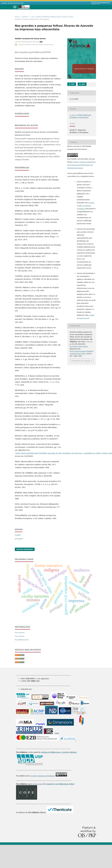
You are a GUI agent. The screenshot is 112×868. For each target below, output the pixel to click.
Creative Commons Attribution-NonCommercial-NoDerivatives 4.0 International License (82, 165)
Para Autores (20, 659)
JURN (57, 756)
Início (17, 17)
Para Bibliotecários (22, 663)
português (19, 562)
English (18, 558)
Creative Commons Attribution (42, 799)
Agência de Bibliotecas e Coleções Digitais (59, 775)
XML (83, 84)
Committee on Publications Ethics (60, 807)
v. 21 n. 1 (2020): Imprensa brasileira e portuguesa (51, 17)
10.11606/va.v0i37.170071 (79, 346)
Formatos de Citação (81, 361)
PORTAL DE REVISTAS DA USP (13, 3)
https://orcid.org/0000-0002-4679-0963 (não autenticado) (36, 44)
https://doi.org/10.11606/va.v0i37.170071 (35, 52)
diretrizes (39, 807)
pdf (72, 84)
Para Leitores (20, 656)
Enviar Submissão (25, 573)
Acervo (25, 17)
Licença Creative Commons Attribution (86, 206)
